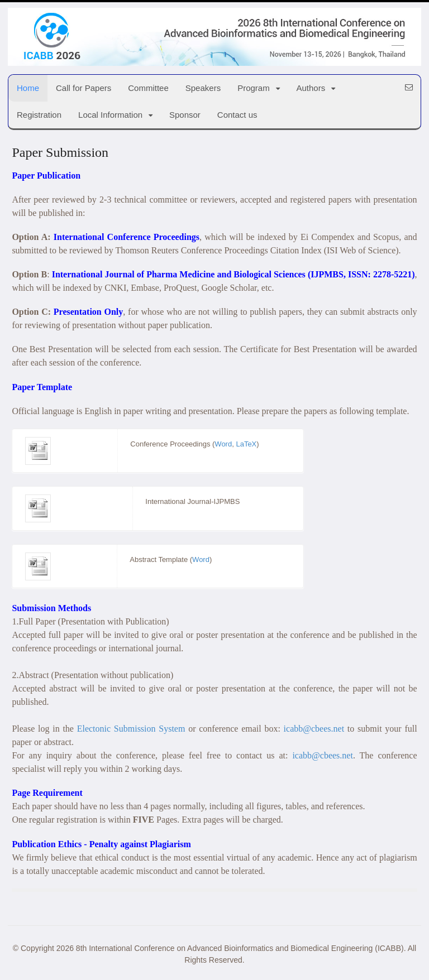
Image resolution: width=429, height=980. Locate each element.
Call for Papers (84, 88)
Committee (148, 88)
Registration (39, 115)
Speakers (203, 88)
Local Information (110, 115)
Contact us (237, 115)
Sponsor (185, 115)
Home (28, 88)
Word (223, 444)
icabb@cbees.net (314, 729)
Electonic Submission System (131, 729)
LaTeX (246, 444)
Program (254, 88)
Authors (311, 88)
